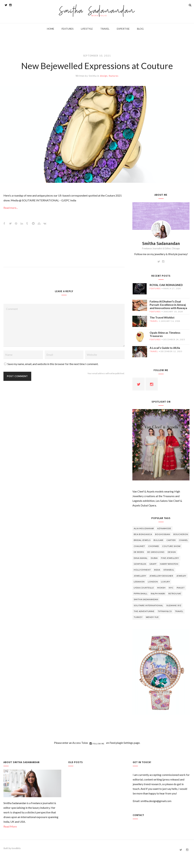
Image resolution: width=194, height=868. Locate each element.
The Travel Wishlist (162, 317)
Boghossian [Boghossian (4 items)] (163, 534)
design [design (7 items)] (172, 552)
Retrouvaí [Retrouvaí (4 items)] (175, 594)
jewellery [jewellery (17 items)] (140, 576)
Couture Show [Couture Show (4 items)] (171, 546)
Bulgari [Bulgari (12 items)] (158, 540)
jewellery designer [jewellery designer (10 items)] (161, 576)
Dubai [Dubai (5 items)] (154, 558)
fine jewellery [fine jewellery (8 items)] (170, 558)
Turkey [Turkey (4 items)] (138, 617)
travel (154, 321)
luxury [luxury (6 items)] (165, 582)
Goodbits (16, 848)
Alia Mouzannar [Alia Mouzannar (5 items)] (144, 528)
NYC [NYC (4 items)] (171, 588)
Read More (10, 826)
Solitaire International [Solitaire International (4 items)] (148, 605)
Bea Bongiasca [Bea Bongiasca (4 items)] (143, 534)
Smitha (93, 76)
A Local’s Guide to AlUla (165, 348)
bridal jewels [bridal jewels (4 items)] (142, 540)
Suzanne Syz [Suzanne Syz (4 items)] (174, 605)
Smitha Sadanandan (97, 11)
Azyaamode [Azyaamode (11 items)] (164, 528)
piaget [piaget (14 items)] (181, 588)
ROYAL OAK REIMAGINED (166, 285)
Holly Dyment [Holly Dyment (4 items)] (142, 570)
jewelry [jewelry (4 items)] (181, 576)
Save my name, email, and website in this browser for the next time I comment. (53, 364)
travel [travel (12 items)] (179, 611)
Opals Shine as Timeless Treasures (165, 334)
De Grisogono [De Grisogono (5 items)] (156, 552)
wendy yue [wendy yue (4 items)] (152, 617)
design (104, 76)
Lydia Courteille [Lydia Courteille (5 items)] (144, 588)
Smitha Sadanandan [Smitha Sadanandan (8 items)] (146, 599)
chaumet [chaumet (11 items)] (139, 546)
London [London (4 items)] (153, 582)
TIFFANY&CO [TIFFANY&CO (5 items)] (165, 611)
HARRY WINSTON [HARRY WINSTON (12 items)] (169, 564)
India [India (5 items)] (157, 570)
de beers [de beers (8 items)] (139, 552)
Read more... (11, 208)
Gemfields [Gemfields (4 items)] (140, 564)
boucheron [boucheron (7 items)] (181, 534)
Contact (138, 815)
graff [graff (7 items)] (153, 564)
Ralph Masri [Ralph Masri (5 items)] (158, 594)
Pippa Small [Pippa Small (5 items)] (141, 594)
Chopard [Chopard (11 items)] (154, 546)
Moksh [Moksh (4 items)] (161, 588)
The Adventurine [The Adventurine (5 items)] (144, 611)
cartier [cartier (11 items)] (171, 540)
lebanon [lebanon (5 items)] (139, 582)
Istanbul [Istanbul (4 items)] (169, 570)
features (114, 76)
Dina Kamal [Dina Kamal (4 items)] (141, 558)
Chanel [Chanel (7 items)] (183, 540)
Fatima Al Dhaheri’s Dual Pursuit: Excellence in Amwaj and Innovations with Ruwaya (168, 305)
